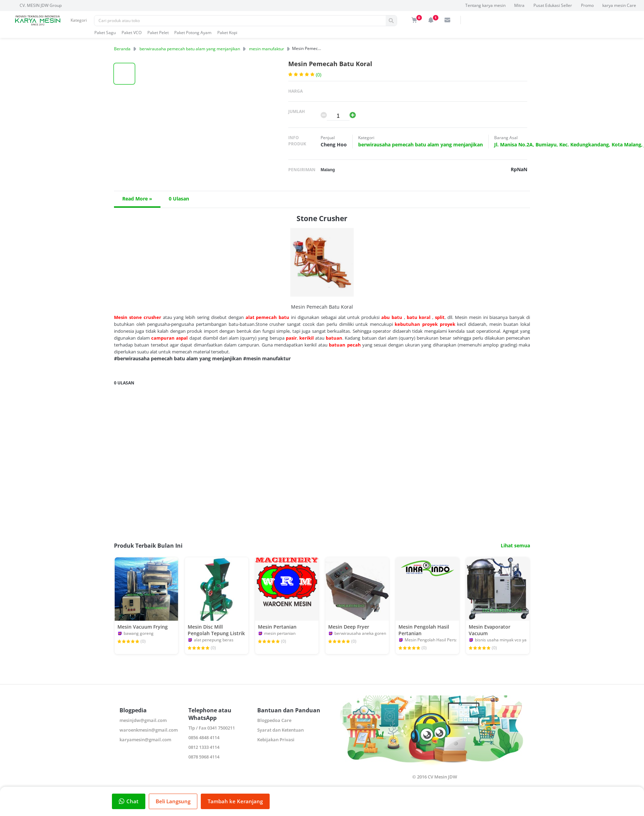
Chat (129, 801)
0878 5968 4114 (204, 757)
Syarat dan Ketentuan (281, 730)
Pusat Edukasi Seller (553, 5)
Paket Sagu (105, 33)
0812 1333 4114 (204, 747)
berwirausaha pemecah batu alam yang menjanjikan (190, 49)
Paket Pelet (158, 33)
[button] (124, 74)
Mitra (519, 5)
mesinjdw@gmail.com (143, 720)
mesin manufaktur (267, 49)
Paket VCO (132, 33)
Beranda (122, 49)
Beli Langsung (173, 801)
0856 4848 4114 (204, 737)
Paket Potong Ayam (193, 33)
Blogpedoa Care (274, 720)
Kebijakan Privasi (276, 740)
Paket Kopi (227, 33)
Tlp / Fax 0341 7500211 (212, 728)
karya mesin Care (619, 5)
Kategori (79, 20)
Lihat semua (515, 546)
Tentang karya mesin (485, 5)
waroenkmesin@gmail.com (149, 730)
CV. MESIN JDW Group (41, 5)
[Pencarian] (240, 21)
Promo (587, 5)
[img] (414, 20)
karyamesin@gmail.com (145, 740)
